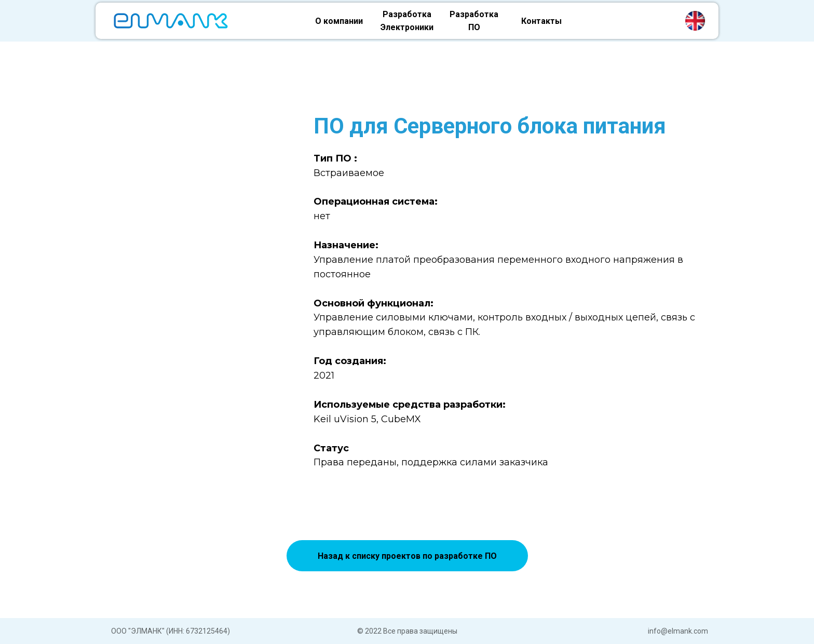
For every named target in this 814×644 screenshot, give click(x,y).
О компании (339, 21)
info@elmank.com (678, 631)
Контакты (541, 21)
